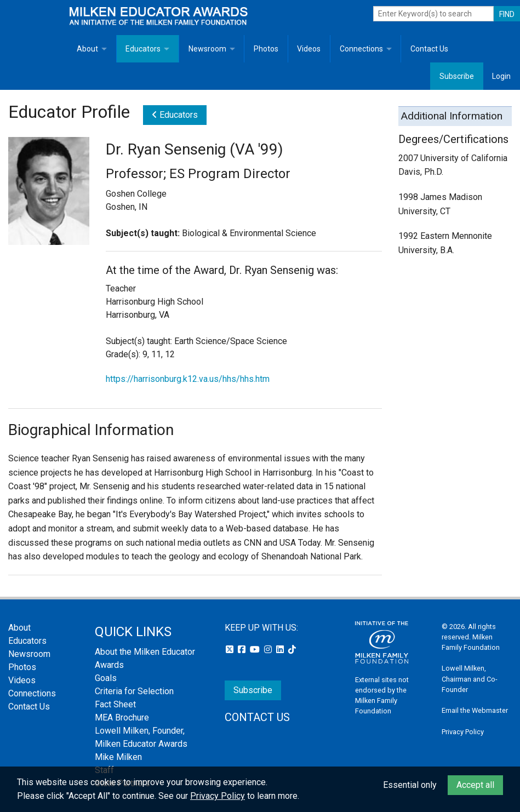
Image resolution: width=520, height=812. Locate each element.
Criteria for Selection (134, 691)
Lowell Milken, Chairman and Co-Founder (470, 679)
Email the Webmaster (475, 710)
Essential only (410, 785)
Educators (143, 49)
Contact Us (429, 49)
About (87, 49)
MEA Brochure (122, 717)
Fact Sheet (115, 704)
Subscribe (457, 76)
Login (501, 76)
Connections (361, 49)
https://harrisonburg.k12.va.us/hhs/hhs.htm (188, 379)
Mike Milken (118, 757)
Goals (106, 678)
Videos (309, 49)
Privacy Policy (463, 732)
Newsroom (207, 49)
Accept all (475, 785)
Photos (266, 49)
